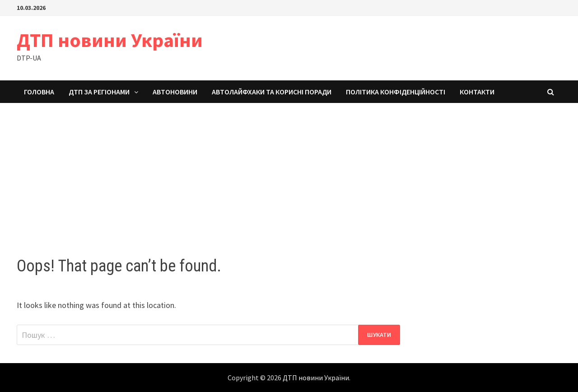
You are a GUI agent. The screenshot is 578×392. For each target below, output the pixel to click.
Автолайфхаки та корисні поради (272, 92)
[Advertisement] (289, 171)
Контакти (477, 92)
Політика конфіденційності (396, 92)
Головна (39, 92)
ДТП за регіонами (99, 92)
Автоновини (175, 92)
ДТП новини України (110, 40)
